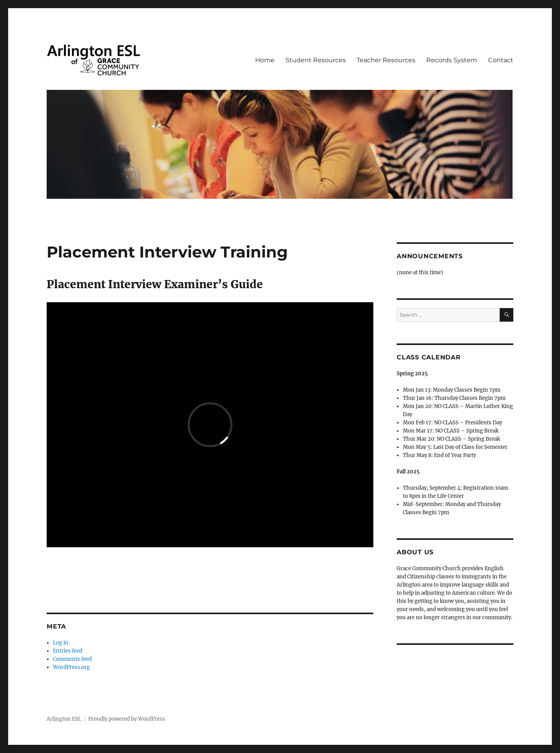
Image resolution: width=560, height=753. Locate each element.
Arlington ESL (64, 719)
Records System (452, 60)
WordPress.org (71, 667)
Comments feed (72, 659)
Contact (501, 60)
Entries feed (68, 651)
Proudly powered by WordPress (127, 719)
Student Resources (316, 60)
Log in (61, 643)
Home (265, 60)
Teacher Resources (386, 60)
